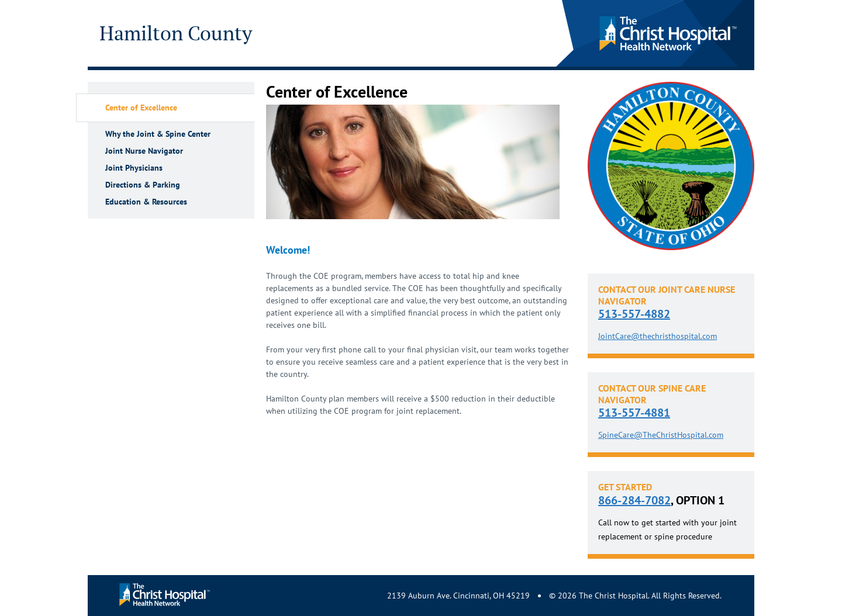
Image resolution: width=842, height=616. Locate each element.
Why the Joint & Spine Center (158, 134)
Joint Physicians (134, 168)
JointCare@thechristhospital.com (658, 336)
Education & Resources (146, 202)
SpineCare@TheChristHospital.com (661, 435)
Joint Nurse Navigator (144, 151)
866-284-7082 (634, 500)
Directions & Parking (143, 185)
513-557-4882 (634, 314)
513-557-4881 (634, 413)
